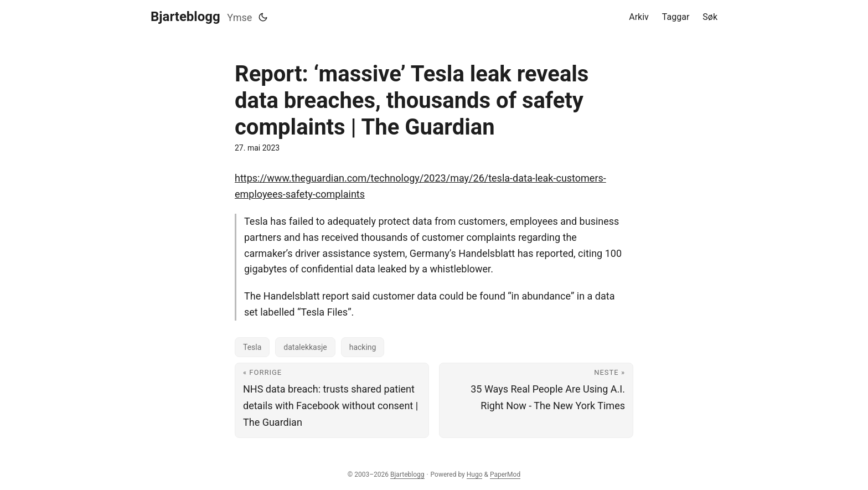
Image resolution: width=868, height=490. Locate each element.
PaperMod (505, 474)
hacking (363, 347)
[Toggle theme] (263, 17)
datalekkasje (305, 347)
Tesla (252, 347)
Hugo (475, 474)
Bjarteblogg (185, 17)
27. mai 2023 (257, 148)
